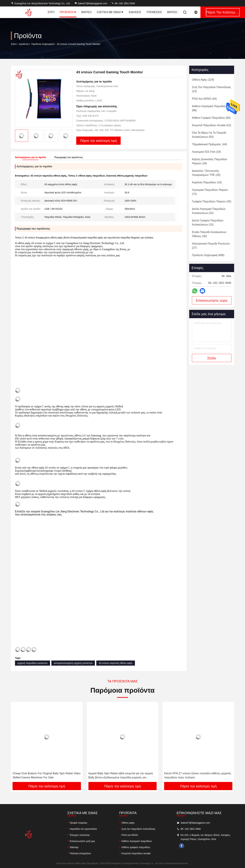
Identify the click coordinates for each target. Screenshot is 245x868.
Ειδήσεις (135, 12)
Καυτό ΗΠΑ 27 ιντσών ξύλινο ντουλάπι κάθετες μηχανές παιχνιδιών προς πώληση (198, 775)
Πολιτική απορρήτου (80, 853)
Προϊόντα (68, 12)
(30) (206, 173)
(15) (208, 223)
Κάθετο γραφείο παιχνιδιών (136, 847)
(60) (211, 118)
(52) (212, 125)
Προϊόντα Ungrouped (43, 44)
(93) (209, 135)
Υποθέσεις (154, 12)
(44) (204, 99)
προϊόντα (24, 44)
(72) (210, 192)
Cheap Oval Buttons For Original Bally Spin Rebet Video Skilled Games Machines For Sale (47, 775)
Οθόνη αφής (128, 823)
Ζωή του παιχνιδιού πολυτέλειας (138, 829)
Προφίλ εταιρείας (78, 823)
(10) (207, 182)
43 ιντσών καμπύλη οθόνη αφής (116, 663)
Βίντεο (87, 12)
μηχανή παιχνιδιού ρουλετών (32, 663)
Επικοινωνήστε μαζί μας (82, 841)
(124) (203, 80)
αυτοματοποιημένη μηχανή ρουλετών (73, 663)
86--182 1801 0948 (123, 3)
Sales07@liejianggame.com (91, 3)
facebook (182, 846)
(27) (211, 246)
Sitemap (74, 847)
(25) (212, 201)
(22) (209, 211)
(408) (208, 255)
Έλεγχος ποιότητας (80, 835)
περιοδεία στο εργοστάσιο (83, 829)
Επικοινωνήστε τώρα (212, 301)
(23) (211, 89)
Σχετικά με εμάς (110, 12)
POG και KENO (130, 835)
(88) (210, 108)
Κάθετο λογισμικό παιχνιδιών (137, 841)
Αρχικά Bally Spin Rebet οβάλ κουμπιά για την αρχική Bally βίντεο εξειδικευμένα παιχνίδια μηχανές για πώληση (121, 776)
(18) (209, 161)
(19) (206, 152)
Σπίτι (51, 12)
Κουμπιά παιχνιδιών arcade (136, 853)
